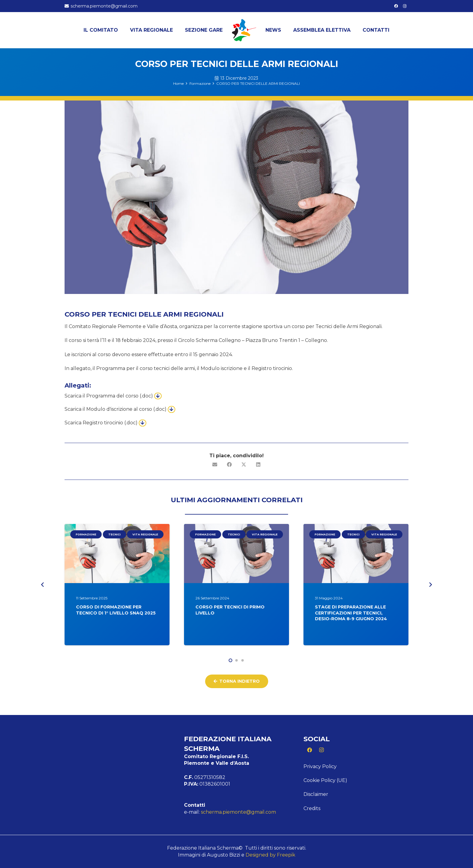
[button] (230, 660)
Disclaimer (316, 794)
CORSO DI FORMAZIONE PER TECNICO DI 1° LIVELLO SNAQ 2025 (116, 610)
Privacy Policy (320, 766)
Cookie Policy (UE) (325, 780)
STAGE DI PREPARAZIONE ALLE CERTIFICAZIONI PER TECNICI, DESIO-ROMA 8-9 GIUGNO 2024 (351, 613)
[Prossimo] (430, 585)
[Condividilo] (229, 464)
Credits (312, 808)
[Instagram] (405, 6)
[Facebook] (396, 6)
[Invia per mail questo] (215, 464)
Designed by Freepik (270, 855)
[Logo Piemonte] (244, 30)
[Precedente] (43, 585)
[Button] (158, 396)
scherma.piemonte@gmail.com (238, 812)
